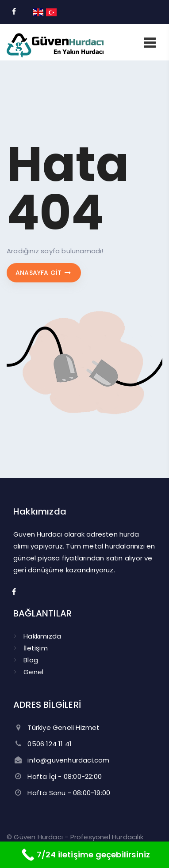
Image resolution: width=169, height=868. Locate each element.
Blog (31, 660)
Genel (33, 672)
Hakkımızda (42, 636)
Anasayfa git (44, 273)
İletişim (36, 648)
